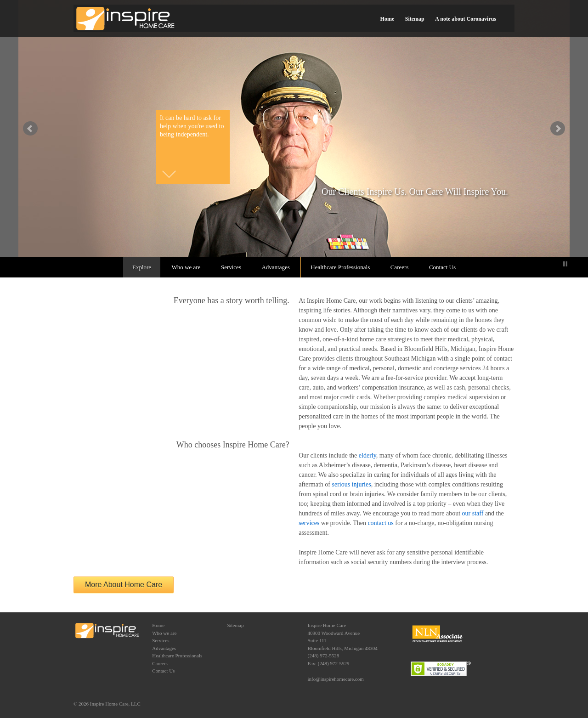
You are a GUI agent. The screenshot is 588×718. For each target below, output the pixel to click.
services (309, 523)
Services (231, 267)
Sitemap (415, 19)
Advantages (275, 267)
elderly (367, 455)
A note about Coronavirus (466, 19)
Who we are (186, 267)
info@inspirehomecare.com (336, 679)
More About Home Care (124, 585)
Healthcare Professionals (340, 267)
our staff (473, 513)
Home (387, 19)
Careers (400, 267)
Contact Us (442, 267)
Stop (565, 264)
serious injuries (352, 484)
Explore (142, 267)
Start (558, 264)
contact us (380, 523)
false (30, 129)
